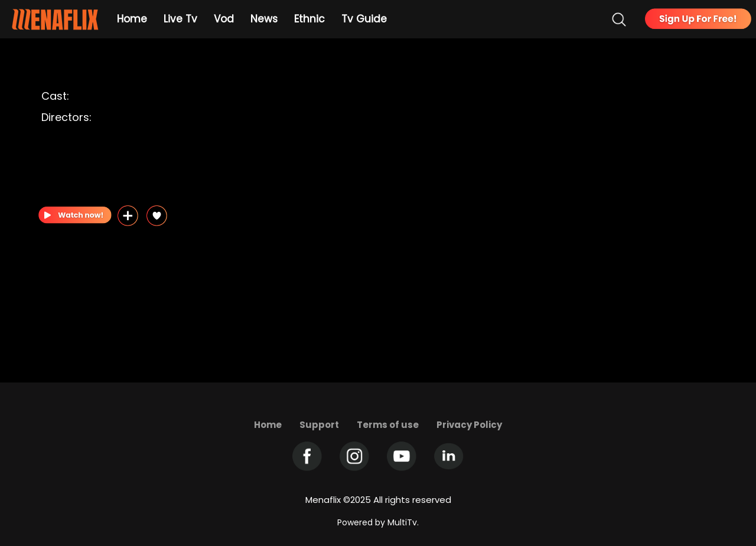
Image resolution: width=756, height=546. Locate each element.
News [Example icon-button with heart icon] (264, 19)
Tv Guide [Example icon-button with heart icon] (364, 19)
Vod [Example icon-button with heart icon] (224, 19)
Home (268, 425)
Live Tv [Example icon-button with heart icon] (180, 19)
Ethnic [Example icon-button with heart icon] (309, 19)
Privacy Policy (469, 425)
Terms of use (388, 425)
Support (319, 425)
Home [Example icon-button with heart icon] (132, 19)
